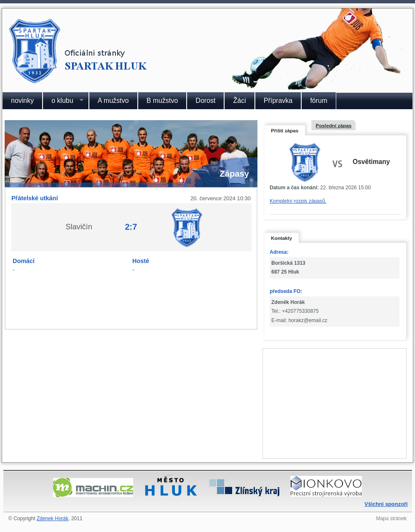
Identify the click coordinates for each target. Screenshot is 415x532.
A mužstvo (113, 101)
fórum (319, 101)
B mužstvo (162, 101)
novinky (22, 101)
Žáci (239, 101)
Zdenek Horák (52, 519)
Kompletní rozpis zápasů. (298, 201)
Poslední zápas (333, 125)
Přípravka (278, 101)
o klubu (63, 101)
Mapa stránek (391, 519)
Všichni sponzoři (386, 504)
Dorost (205, 101)
